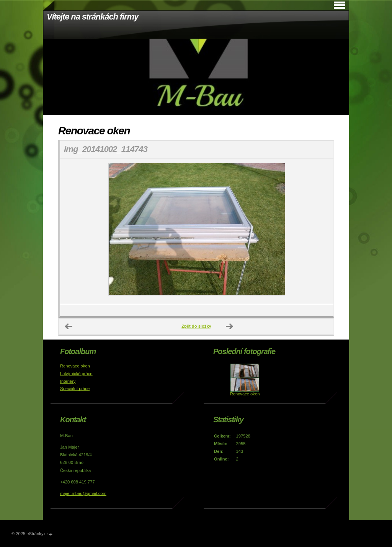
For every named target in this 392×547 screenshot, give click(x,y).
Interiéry (68, 381)
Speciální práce (75, 389)
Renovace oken (75, 366)
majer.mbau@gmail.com (83, 493)
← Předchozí (69, 327)
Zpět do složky (196, 326)
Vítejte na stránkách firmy (92, 17)
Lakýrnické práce (76, 374)
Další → (230, 327)
